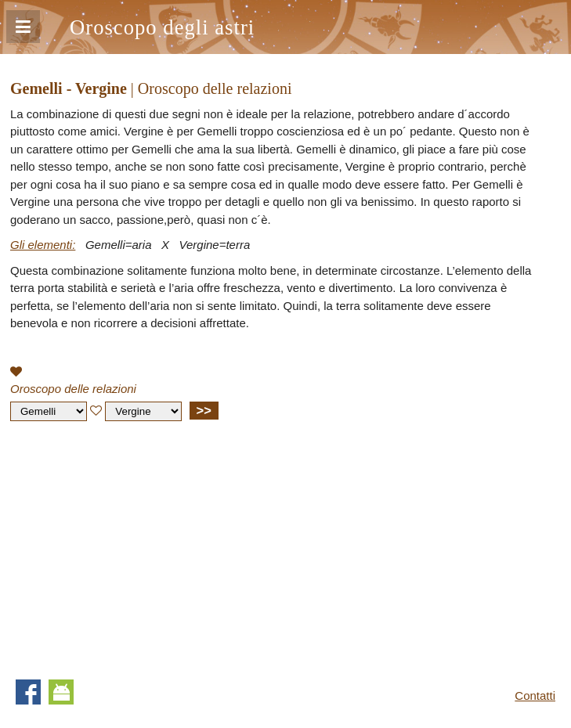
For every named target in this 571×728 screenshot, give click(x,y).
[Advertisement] (142, 546)
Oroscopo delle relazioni (73, 389)
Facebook (28, 692)
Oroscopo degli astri (162, 27)
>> (204, 410)
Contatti (535, 696)
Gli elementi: (43, 245)
